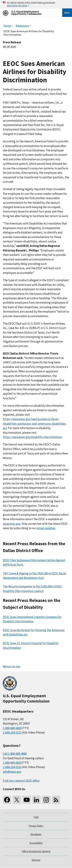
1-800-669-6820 (12, 728)
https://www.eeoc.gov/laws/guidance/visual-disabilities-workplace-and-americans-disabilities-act (35, 424)
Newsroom (22, 26)
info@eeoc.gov (12, 772)
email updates (46, 528)
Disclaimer (36, 834)
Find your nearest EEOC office (21, 781)
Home (7, 26)
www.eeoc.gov (12, 524)
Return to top (11, 666)
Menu (67, 13)
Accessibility (36, 843)
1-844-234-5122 (12, 732)
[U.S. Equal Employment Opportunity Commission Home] (28, 13)
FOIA (36, 817)
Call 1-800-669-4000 (15, 754)
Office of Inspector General (36, 851)
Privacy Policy (36, 826)
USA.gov (36, 860)
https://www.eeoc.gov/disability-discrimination (32, 437)
